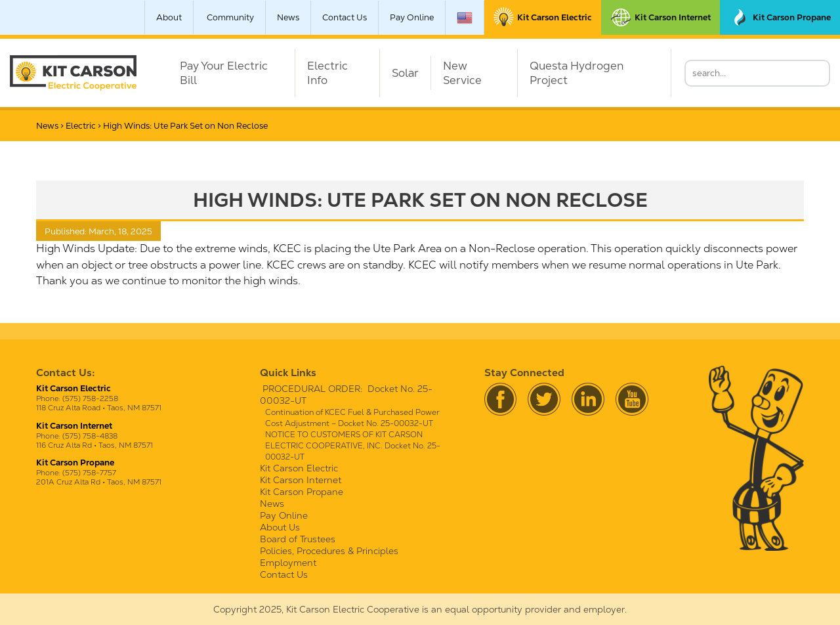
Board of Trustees (298, 539)
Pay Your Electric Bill (224, 73)
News (288, 17)
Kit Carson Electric (299, 468)
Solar (405, 73)
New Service (462, 73)
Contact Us (345, 17)
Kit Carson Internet (301, 480)
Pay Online (412, 17)
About (169, 17)
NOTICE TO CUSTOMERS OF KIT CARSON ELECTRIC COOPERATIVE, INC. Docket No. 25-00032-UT (353, 446)
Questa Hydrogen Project (577, 73)
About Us (280, 527)
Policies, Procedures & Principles (329, 551)
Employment (288, 563)
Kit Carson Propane (302, 492)
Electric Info (327, 73)
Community (230, 17)
